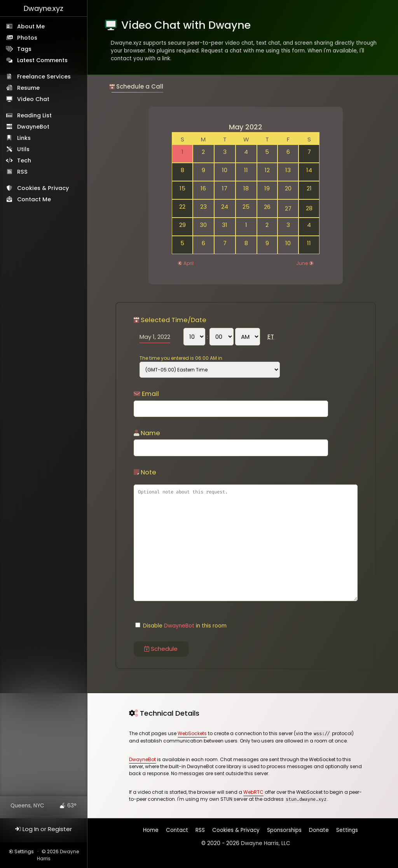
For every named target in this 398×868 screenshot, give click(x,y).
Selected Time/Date (170, 320)
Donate (319, 830)
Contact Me (34, 199)
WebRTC (253, 792)
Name (147, 433)
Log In (31, 829)
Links (24, 138)
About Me (31, 26)
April (189, 263)
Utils (23, 149)
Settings (24, 851)
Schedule (161, 649)
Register (60, 829)
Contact (178, 832)
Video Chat (33, 99)
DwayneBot (33, 127)
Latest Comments (42, 60)
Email (146, 394)
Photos (27, 38)
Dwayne (44, 8)
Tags (24, 49)
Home (152, 832)
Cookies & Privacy (43, 188)
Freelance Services (44, 77)
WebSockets (192, 733)
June (302, 263)
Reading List (34, 115)
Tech (24, 160)
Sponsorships (284, 830)
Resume (28, 88)
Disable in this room (181, 626)
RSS (22, 172)
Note (145, 472)
